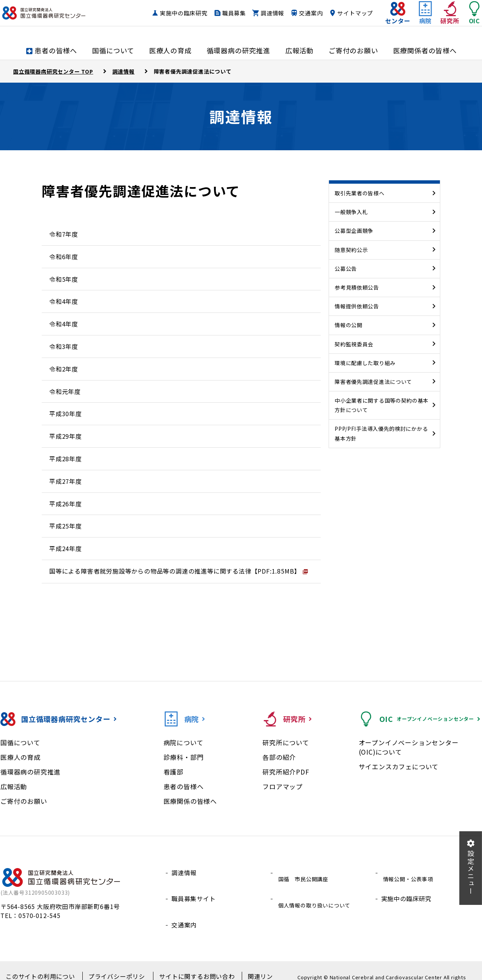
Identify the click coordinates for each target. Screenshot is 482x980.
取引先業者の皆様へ (359, 193)
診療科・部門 (184, 757)
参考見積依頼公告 (357, 287)
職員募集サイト (194, 890)
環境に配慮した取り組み (365, 363)
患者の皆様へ (184, 786)
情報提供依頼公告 (357, 306)
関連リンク (251, 965)
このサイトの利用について (41, 965)
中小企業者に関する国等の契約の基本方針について (382, 405)
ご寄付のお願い (24, 801)
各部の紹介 (279, 757)
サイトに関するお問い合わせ (189, 965)
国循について (20, 742)
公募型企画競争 (354, 231)
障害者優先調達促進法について (373, 382)
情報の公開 (349, 325)
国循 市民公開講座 (305, 873)
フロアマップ (283, 786)
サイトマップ (340, 28)
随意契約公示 (351, 250)
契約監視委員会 (354, 344)
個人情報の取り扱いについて (317, 890)
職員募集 (269, 13)
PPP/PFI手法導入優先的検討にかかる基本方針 (381, 433)
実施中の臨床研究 (219, 13)
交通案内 (346, 13)
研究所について (286, 742)
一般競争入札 (351, 212)
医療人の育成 (20, 757)
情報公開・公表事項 (410, 873)
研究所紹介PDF (286, 772)
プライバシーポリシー (114, 965)
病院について (183, 742)
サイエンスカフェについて (399, 766)
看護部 (174, 772)
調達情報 (308, 13)
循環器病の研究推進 (30, 772)
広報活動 (14, 786)
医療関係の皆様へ (190, 801)
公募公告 (346, 269)
